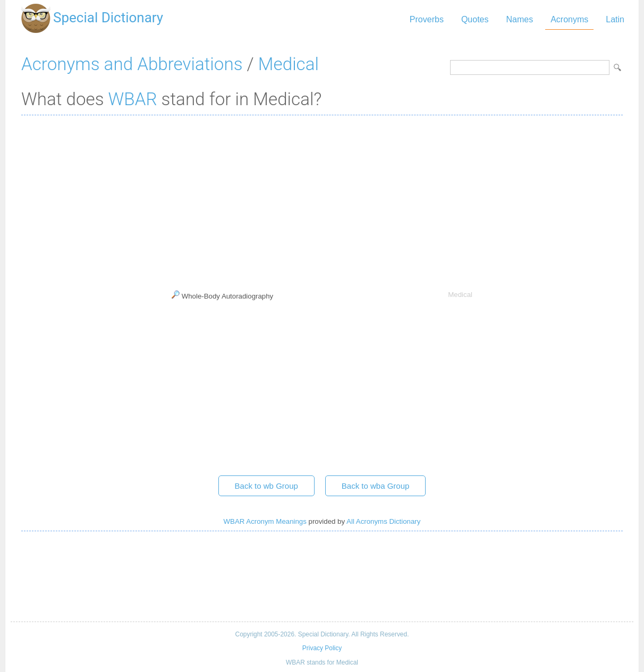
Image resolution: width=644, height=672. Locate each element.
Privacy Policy (322, 648)
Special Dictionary (108, 18)
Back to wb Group (266, 486)
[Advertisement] (322, 200)
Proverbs (427, 19)
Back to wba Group (376, 486)
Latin (615, 19)
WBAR (133, 99)
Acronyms (569, 19)
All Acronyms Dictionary (383, 521)
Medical (289, 64)
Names (519, 19)
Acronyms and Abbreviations (132, 64)
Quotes (475, 19)
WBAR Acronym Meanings (265, 521)
